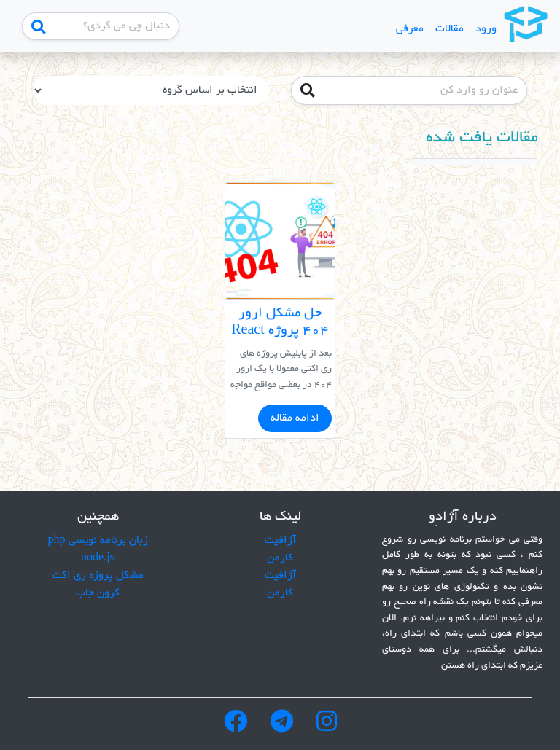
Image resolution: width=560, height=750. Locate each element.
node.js (98, 558)
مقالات (450, 29)
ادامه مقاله (295, 418)
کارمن (280, 558)
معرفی (410, 29)
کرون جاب (98, 593)
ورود (486, 29)
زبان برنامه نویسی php (98, 541)
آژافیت (280, 541)
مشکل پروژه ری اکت (98, 576)
